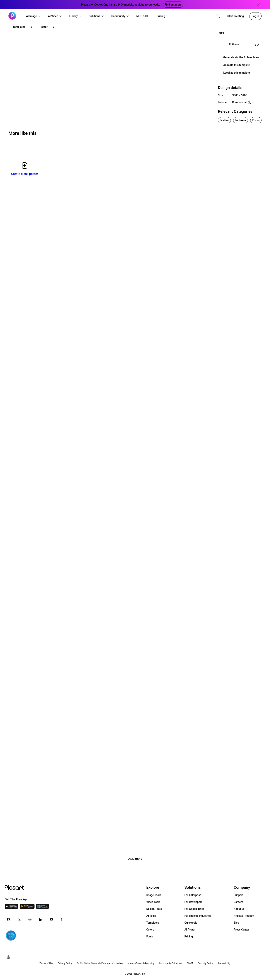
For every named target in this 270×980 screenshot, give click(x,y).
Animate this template (237, 65)
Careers (238, 902)
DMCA (190, 963)
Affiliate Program (244, 916)
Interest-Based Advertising (141, 963)
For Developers (193, 902)
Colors (150, 930)
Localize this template (237, 73)
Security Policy (205, 963)
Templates (153, 923)
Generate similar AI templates (241, 57)
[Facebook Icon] (8, 919)
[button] (33, 16)
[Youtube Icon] (51, 919)
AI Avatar (190, 930)
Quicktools (191, 923)
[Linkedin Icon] (41, 919)
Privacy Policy (65, 963)
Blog (236, 923)
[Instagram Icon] (30, 919)
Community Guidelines (171, 963)
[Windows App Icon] (42, 908)
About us (239, 909)
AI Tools (151, 916)
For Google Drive (194, 909)
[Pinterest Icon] (62, 919)
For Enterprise (193, 895)
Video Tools (153, 902)
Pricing (189, 936)
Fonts (150, 936)
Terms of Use (46, 963)
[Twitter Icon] (19, 919)
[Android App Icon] (27, 908)
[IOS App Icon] (11, 908)
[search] (218, 16)
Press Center (241, 930)
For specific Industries (198, 916)
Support (239, 895)
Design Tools (154, 909)
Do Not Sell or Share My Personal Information (100, 963)
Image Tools (154, 895)
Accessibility (224, 963)
